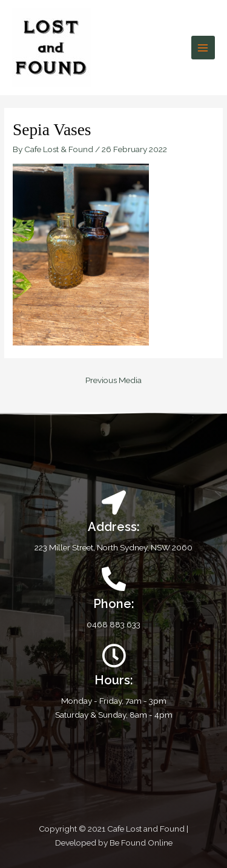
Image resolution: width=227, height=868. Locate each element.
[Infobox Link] (113, 599)
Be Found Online (141, 843)
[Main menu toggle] (203, 48)
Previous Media (113, 380)
